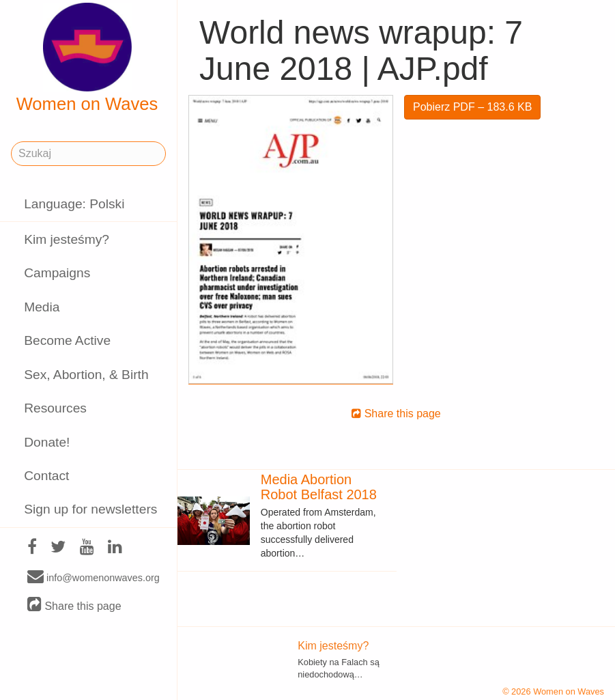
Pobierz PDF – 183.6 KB (472, 107)
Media (42, 307)
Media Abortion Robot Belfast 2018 (319, 487)
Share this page (74, 605)
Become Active (67, 340)
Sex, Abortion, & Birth (86, 375)
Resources (55, 408)
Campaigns (57, 273)
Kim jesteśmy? (67, 239)
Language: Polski (74, 204)
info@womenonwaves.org (94, 577)
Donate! (47, 442)
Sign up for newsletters (90, 509)
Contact (46, 476)
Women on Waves (87, 58)
